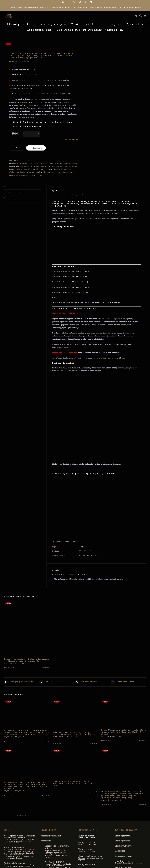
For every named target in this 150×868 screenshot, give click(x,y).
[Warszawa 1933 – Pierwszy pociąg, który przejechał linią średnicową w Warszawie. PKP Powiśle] (75, 715)
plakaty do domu (44, 169)
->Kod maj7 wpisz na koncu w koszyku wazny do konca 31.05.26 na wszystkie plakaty (107, 8)
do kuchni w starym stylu (33, 166)
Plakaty (57, 163)
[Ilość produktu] (16, 148)
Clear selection (70, 140)
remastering (66, 172)
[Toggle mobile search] (140, 16)
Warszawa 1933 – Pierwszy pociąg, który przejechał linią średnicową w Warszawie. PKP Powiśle (74, 735)
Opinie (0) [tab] (9, 198)
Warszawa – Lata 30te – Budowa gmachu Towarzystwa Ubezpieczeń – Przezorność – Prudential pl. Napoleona (26, 733)
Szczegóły (46, 668)
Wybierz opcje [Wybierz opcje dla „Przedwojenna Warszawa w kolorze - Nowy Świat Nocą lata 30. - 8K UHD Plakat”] (58, 792)
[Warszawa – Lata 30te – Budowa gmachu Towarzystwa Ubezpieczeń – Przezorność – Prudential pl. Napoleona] (27, 714)
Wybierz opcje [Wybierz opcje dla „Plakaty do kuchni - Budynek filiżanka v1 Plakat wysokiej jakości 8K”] (10, 668)
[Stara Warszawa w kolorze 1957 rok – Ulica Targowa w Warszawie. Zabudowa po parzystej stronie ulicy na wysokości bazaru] (123, 769)
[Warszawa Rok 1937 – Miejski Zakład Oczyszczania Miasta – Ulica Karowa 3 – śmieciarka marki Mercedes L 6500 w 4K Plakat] (27, 764)
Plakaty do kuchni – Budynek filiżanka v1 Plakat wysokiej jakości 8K (26, 660)
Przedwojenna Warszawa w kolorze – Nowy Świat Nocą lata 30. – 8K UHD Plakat (73, 783)
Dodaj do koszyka (36, 148)
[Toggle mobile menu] (145, 16)
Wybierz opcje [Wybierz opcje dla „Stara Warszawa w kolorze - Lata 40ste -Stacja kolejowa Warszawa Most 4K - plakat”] (106, 741)
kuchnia (63, 166)
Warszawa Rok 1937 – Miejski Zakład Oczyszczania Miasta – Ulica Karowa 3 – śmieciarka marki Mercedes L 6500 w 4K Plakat (26, 786)
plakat (31, 169)
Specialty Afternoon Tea (21, 175)
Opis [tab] (6, 187)
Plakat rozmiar (15, 134)
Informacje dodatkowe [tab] (13, 192)
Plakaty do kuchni (29, 163)
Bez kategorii (45, 163)
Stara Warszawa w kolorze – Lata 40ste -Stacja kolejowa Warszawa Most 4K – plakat (123, 732)
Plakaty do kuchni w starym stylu (25, 172)
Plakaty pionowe (70, 163)
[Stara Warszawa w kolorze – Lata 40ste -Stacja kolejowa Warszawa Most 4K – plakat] (123, 713)
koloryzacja (52, 166)
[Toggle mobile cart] (136, 16)
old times (22, 169)
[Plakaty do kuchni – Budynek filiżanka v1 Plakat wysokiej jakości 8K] (27, 629)
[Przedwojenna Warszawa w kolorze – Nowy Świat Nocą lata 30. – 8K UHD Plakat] (75, 763)
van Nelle (39, 175)
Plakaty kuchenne (51, 172)
